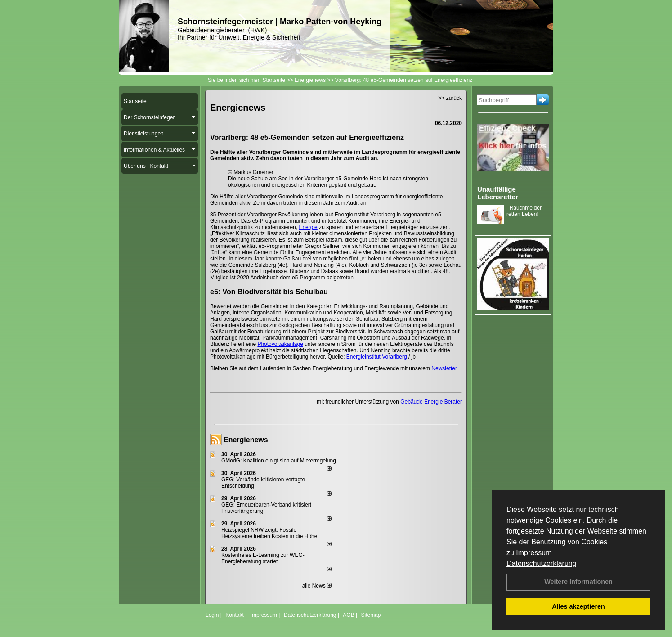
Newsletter (444, 368)
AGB (348, 615)
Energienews (246, 440)
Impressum (534, 553)
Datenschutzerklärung (542, 563)
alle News (317, 586)
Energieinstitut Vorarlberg (377, 357)
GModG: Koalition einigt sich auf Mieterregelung (279, 461)
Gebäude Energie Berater (431, 402)
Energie (308, 227)
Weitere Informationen (578, 582)
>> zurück (450, 98)
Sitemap (371, 615)
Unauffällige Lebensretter (498, 193)
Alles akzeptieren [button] (578, 606)
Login (212, 615)
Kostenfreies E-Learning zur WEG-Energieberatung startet (263, 558)
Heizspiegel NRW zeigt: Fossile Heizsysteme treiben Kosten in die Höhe (269, 533)
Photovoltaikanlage (280, 344)
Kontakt (235, 615)
